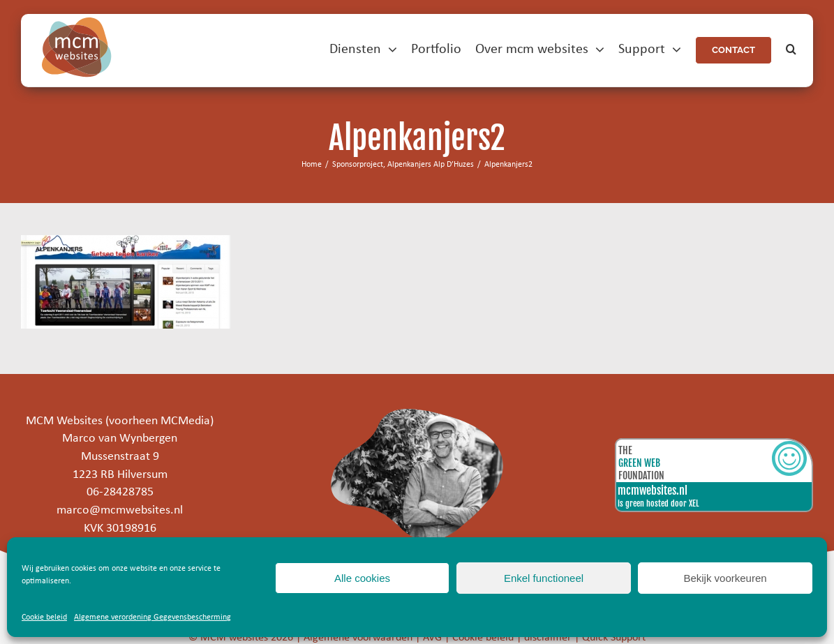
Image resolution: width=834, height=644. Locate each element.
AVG (432, 638)
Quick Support (614, 638)
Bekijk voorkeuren (725, 578)
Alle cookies (362, 578)
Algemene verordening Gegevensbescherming (152, 617)
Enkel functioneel (544, 578)
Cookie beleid (44, 617)
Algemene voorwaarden (358, 638)
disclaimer (548, 638)
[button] (791, 50)
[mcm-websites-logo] (77, 23)
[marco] (417, 415)
